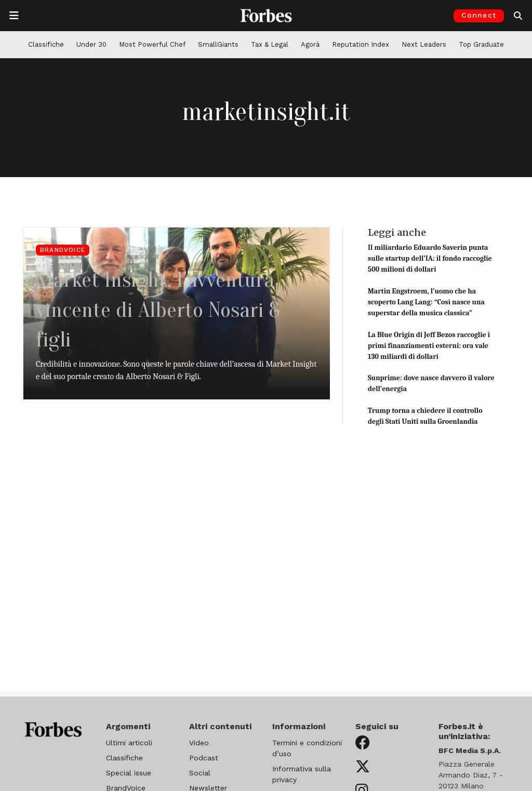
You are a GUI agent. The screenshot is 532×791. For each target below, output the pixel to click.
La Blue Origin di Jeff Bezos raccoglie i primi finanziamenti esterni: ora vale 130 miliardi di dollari (429, 346)
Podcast (204, 758)
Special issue (129, 773)
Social (200, 773)
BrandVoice (63, 250)
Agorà (310, 44)
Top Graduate (481, 44)
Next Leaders (424, 44)
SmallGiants (218, 44)
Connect (479, 15)
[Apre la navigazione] (14, 16)
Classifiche (46, 44)
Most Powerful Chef (152, 44)
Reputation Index (361, 44)
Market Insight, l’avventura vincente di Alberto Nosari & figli (175, 309)
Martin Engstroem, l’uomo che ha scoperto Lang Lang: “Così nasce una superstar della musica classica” (426, 302)
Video (199, 743)
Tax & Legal (270, 44)
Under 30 (91, 44)
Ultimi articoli (129, 743)
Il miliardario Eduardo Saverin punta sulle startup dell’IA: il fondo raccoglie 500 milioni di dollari (430, 258)
